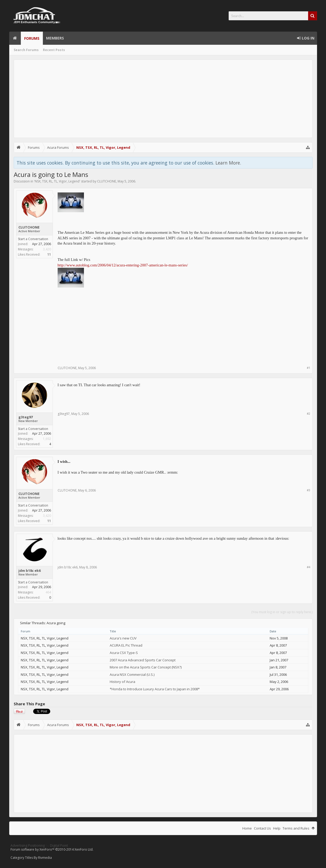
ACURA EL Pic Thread (126, 645)
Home (15, 38)
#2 (309, 413)
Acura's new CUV (123, 638)
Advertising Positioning (28, 845)
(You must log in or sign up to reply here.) (282, 612)
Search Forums (26, 50)
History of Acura (122, 682)
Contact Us (262, 828)
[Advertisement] (163, 99)
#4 (309, 567)
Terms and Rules (296, 828)
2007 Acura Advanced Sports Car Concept (143, 660)
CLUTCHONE (107, 181)
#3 (309, 490)
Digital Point (59, 845)
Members (55, 38)
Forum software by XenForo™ (52, 849)
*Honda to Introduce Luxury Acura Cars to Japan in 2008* (155, 689)
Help (277, 828)
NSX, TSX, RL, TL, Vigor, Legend (57, 181)
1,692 (47, 439)
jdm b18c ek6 (29, 571)
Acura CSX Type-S (124, 653)
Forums (32, 38)
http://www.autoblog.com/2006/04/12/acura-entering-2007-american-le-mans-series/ (123, 265)
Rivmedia (45, 858)
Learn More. (228, 163)
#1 (309, 368)
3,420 (47, 249)
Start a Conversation (33, 239)
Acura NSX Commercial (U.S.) (132, 674)
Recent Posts (54, 50)
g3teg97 (26, 417)
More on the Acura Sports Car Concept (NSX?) (146, 667)
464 (48, 592)
